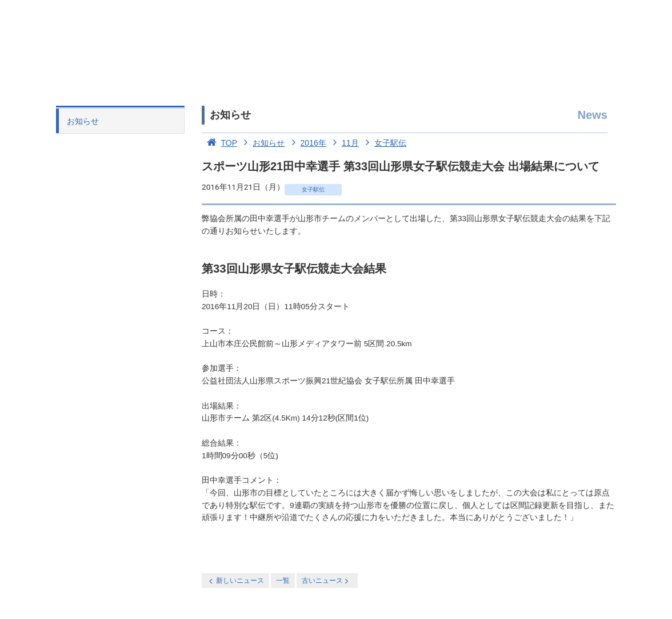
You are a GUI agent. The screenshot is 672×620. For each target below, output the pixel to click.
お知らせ (83, 121)
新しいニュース (235, 581)
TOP (219, 143)
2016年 (307, 143)
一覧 (283, 581)
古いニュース (326, 581)
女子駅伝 (384, 143)
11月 (344, 143)
